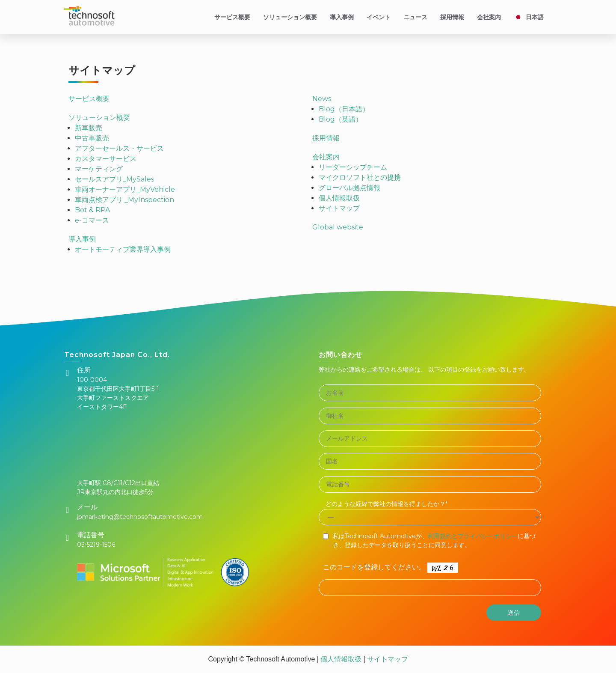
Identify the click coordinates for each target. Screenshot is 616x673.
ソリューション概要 (290, 17)
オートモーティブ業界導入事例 (123, 249)
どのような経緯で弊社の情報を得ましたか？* (386, 504)
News (322, 99)
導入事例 (342, 17)
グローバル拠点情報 (349, 188)
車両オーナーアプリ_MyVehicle (125, 189)
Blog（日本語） (344, 109)
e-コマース (92, 220)
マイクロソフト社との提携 (360, 177)
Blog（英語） (341, 119)
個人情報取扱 (339, 198)
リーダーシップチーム (353, 167)
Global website (338, 227)
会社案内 (489, 17)
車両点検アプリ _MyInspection (124, 200)
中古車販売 (92, 138)
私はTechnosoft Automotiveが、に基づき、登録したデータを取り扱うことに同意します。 (434, 540)
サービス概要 (232, 17)
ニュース (415, 17)
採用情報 (452, 17)
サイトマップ (339, 208)
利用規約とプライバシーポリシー (473, 536)
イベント (379, 17)
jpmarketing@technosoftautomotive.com (140, 517)
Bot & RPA (92, 210)
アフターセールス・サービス (119, 148)
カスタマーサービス (106, 159)
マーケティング (99, 169)
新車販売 (89, 128)
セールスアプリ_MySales (114, 179)
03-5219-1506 (96, 545)
